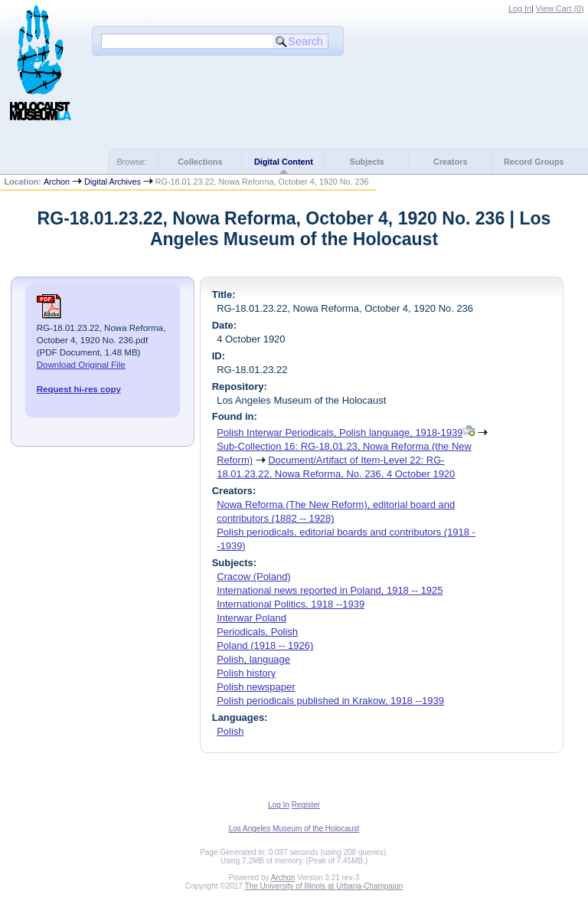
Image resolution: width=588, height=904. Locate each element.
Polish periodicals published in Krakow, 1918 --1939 (330, 701)
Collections (200, 162)
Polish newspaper (256, 687)
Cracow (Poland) (253, 576)
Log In (520, 8)
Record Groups (534, 162)
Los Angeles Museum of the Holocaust (294, 829)
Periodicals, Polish (257, 632)
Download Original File (81, 365)
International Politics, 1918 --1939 (291, 604)
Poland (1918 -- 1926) (265, 645)
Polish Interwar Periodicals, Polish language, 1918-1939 (340, 432)
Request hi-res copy (79, 389)
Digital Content (284, 162)
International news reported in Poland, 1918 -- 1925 (330, 590)
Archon (57, 182)
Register (306, 805)
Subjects (367, 162)
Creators (450, 162)
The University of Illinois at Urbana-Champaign (324, 886)
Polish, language (253, 659)
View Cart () (560, 8)
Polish (230, 731)
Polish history (246, 673)
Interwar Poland (252, 618)
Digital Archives (113, 182)
